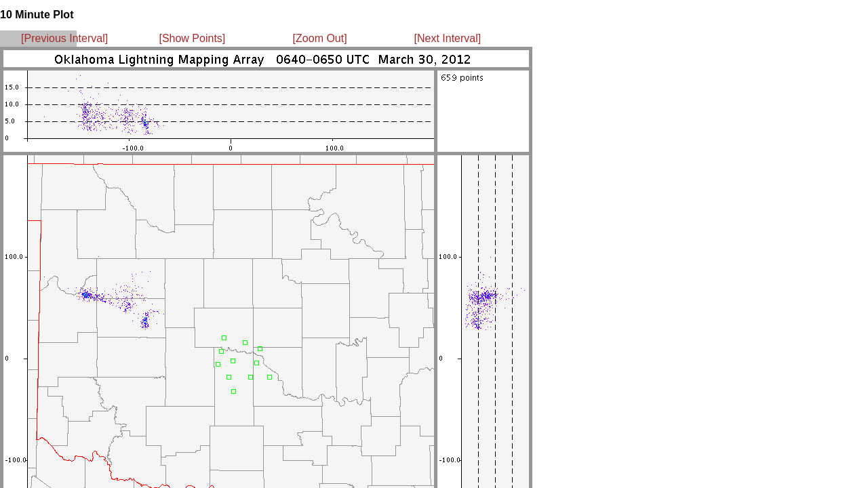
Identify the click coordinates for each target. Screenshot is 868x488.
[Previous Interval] (64, 38)
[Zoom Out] (320, 38)
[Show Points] (192, 38)
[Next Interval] (448, 38)
